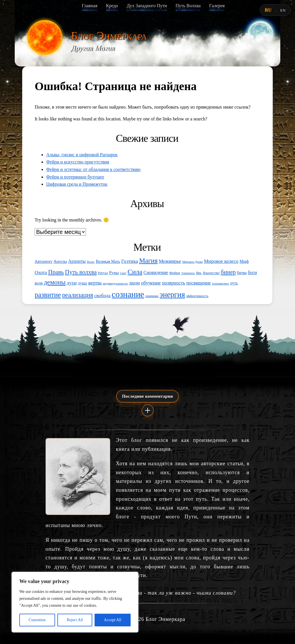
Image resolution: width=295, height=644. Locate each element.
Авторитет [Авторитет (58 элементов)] (43, 261)
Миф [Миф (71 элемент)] (244, 261)
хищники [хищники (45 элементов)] (152, 296)
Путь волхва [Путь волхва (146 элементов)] (81, 272)
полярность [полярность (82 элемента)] (173, 283)
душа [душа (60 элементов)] (82, 283)
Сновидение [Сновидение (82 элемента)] (156, 272)
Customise (37, 620)
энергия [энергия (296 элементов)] (172, 295)
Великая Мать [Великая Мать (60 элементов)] (108, 261)
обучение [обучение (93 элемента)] (151, 283)
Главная (90, 6)
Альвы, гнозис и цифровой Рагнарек (82, 155)
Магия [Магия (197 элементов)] (148, 260)
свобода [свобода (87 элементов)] (102, 296)
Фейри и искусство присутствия (78, 162)
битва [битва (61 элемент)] (242, 273)
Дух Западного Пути (147, 6)
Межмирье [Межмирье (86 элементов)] (170, 261)
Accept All (112, 620)
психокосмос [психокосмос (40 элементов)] (220, 283)
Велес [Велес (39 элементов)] (91, 262)
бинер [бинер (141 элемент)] (228, 272)
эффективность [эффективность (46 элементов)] (197, 296)
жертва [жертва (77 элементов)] (95, 283)
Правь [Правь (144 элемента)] (56, 272)
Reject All (75, 620)
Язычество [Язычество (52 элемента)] (211, 273)
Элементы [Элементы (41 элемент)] (188, 273)
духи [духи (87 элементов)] (72, 283)
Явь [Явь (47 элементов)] (199, 273)
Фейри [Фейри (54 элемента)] (175, 273)
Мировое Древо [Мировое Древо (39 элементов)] (192, 262)
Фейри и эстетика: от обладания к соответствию (93, 169)
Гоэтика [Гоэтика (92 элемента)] (130, 261)
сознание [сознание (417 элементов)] (128, 294)
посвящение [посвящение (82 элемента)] (199, 283)
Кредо (112, 6)
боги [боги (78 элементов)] (252, 272)
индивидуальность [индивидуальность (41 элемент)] (115, 283)
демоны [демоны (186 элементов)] (55, 282)
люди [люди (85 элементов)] (135, 283)
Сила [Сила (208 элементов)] (135, 272)
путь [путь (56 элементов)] (234, 283)
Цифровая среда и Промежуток (77, 184)
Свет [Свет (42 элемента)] (123, 273)
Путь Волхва (188, 6)
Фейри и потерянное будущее (75, 177)
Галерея (217, 6)
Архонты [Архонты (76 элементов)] (77, 261)
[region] (75, 602)
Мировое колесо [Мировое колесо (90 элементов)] (221, 261)
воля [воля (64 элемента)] (39, 283)
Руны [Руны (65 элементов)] (114, 273)
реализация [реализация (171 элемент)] (78, 295)
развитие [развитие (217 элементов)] (48, 295)
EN (283, 10)
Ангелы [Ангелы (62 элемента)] (60, 261)
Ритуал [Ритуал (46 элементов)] (103, 273)
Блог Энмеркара (109, 36)
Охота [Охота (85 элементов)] (41, 272)
